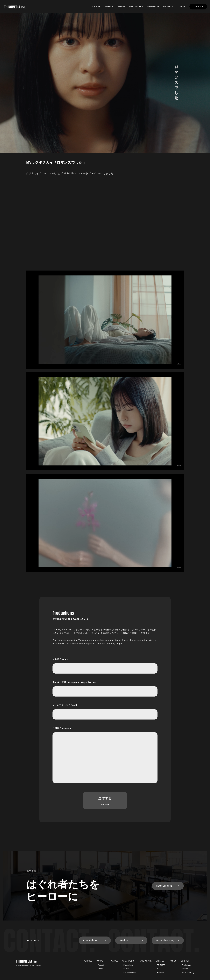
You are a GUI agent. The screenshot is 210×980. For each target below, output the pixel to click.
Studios (124, 940)
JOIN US (182, 7)
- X (157, 969)
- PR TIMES (161, 965)
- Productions (102, 965)
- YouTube (160, 973)
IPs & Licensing (165, 940)
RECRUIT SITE (164, 886)
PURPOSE (96, 7)
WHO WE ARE (153, 7)
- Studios (100, 969)
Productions (90, 940)
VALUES (121, 7)
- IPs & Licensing (129, 973)
